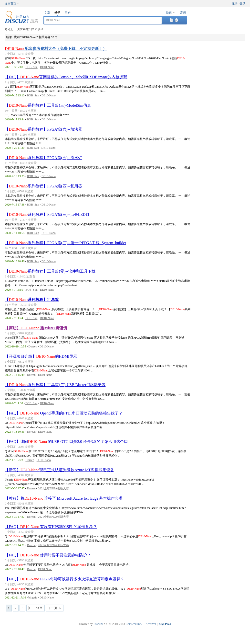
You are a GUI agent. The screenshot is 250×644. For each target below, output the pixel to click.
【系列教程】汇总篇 (32, 300)
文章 (47, 13)
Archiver (151, 624)
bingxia (33, 598)
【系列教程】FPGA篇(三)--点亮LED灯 (47, 214)
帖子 (57, 13)
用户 (68, 13)
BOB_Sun (31, 67)
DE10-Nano (47, 67)
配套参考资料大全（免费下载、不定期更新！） (56, 49)
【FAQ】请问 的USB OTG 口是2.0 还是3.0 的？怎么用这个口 (66, 442)
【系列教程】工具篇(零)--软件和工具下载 (50, 271)
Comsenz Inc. (134, 624)
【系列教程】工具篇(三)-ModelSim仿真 (48, 105)
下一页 (53, 608)
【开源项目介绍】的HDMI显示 (41, 356)
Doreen (33, 346)
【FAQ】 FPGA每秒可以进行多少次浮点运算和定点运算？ (65, 579)
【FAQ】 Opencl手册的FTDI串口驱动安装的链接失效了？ (64, 413)
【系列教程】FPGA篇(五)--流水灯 (43, 158)
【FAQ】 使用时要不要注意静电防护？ (48, 555)
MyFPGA (165, 624)
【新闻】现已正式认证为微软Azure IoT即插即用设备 (60, 470)
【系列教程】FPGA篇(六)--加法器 (43, 129)
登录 (242, 3)
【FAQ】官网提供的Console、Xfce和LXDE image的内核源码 (66, 77)
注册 (235, 3)
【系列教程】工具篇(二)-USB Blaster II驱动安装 (55, 385)
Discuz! (98, 624)
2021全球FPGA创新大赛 (54, 488)
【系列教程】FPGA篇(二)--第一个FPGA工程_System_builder (66, 243)
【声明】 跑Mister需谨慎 (36, 328)
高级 (183, 13)
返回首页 (10, 3)
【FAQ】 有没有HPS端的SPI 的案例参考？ (51, 527)
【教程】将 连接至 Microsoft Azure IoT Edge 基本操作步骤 (64, 498)
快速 (169, 13)
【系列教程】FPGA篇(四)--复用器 (43, 186)
